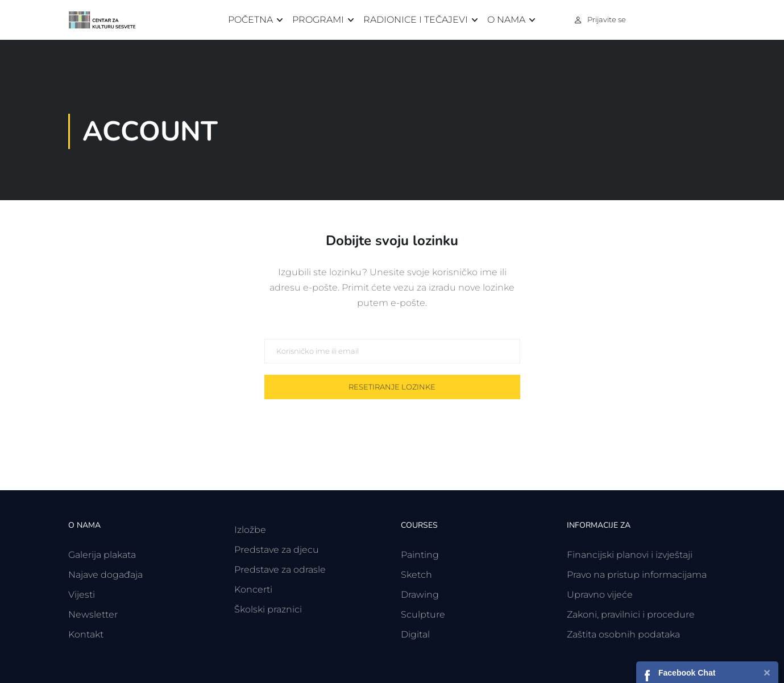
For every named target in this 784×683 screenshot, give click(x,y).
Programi (318, 20)
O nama (506, 20)
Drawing (420, 595)
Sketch (416, 575)
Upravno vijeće (600, 595)
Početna (250, 20)
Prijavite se (607, 19)
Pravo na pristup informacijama (637, 575)
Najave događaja (105, 575)
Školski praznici (268, 609)
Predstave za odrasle (280, 570)
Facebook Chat (687, 673)
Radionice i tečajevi (416, 20)
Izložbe (250, 530)
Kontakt (86, 634)
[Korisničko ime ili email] (392, 351)
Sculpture (423, 614)
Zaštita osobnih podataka (623, 634)
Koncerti (253, 589)
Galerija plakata (102, 555)
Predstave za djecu (277, 550)
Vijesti (82, 595)
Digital (415, 634)
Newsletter (93, 614)
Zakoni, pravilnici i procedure (631, 614)
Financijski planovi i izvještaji (630, 555)
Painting (420, 555)
